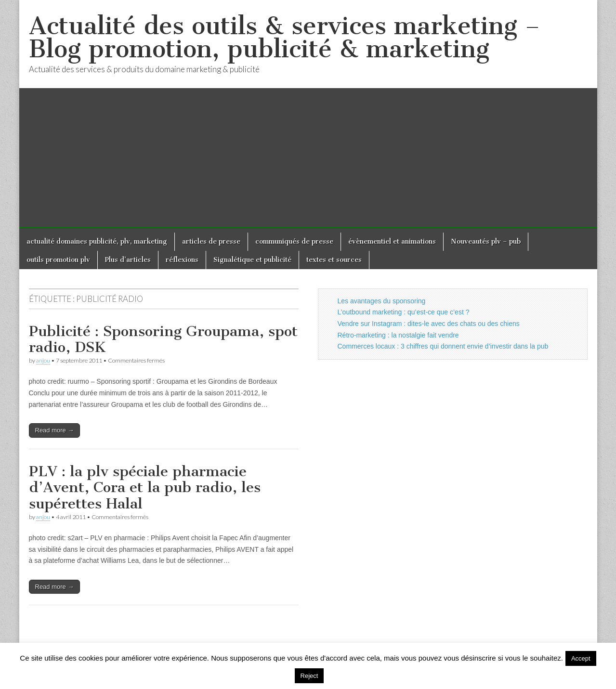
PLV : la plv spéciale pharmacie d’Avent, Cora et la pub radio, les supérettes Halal (145, 487)
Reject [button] (309, 676)
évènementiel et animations (392, 241)
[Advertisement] (308, 160)
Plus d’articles (128, 260)
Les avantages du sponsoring (382, 301)
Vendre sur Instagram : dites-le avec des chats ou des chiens (429, 324)
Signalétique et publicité (252, 260)
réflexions (182, 260)
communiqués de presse (294, 241)
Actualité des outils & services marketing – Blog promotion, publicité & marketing (284, 37)
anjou (43, 360)
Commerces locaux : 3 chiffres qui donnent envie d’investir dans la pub (443, 346)
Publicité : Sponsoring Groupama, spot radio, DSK (163, 339)
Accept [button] (581, 658)
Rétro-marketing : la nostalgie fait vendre (398, 335)
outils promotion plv (58, 260)
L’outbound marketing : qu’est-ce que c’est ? (404, 312)
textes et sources (334, 260)
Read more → (55, 430)
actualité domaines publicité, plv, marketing (97, 241)
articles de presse (211, 241)
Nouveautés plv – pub (486, 241)
